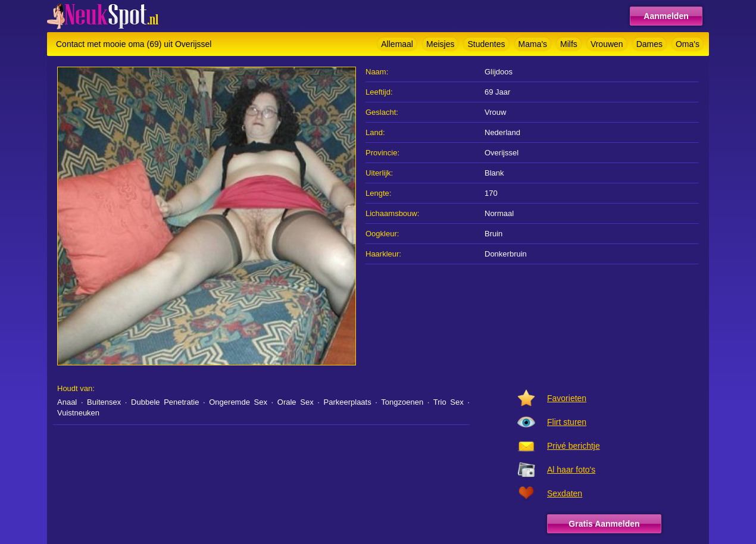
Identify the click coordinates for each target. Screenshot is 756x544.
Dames (649, 44)
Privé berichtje (574, 446)
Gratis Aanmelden (604, 524)
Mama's (533, 44)
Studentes (486, 44)
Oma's (688, 44)
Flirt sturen (567, 422)
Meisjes (440, 44)
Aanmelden (666, 16)
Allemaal (397, 44)
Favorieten (567, 398)
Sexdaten (565, 493)
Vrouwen (607, 44)
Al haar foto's (571, 470)
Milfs (569, 44)
